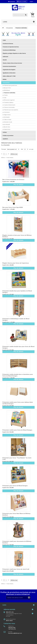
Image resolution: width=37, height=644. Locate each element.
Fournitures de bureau (8, 44)
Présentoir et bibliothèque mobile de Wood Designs (16, 319)
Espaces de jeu (7, 129)
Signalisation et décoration (9, 73)
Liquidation (5, 139)
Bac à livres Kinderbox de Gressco (13, 180)
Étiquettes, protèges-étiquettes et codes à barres (14, 53)
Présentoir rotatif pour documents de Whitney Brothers (17, 542)
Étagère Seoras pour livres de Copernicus (16, 263)
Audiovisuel (5, 57)
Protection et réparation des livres (11, 47)
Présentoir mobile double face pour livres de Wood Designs (18, 347)
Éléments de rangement (9, 100)
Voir (22, 149)
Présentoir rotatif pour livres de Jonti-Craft (16, 569)
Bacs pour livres (7, 88)
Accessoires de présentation (9, 66)
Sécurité (5, 60)
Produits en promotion (8, 136)
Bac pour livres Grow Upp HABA (13, 207)
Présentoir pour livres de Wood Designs (15, 486)
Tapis (5, 98)
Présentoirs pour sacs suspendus (11, 110)
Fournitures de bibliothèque (9, 50)
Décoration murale (8, 122)
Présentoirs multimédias (9, 93)
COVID (4, 40)
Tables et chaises (7, 120)
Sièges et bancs (7, 115)
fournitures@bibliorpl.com (15, 633)
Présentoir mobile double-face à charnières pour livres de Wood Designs (18, 375)
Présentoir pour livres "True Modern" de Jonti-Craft (17, 459)
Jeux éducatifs (7, 124)
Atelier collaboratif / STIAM (9, 76)
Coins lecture (7, 112)
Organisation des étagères (9, 70)
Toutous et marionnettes (9, 107)
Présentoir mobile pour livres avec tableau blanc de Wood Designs (18, 403)
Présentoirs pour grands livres (10, 85)
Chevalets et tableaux (9, 102)
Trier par (4, 149)
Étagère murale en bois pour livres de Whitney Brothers (17, 236)
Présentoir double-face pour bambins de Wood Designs (17, 292)
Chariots (6, 95)
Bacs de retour (7, 127)
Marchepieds (7, 117)
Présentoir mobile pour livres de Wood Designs (17, 430)
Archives (5, 132)
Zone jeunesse (6, 83)
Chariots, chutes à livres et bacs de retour (12, 63)
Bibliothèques (7, 90)
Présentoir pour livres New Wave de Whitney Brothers (16, 514)
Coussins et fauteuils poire (9, 105)
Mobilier (5, 79)
